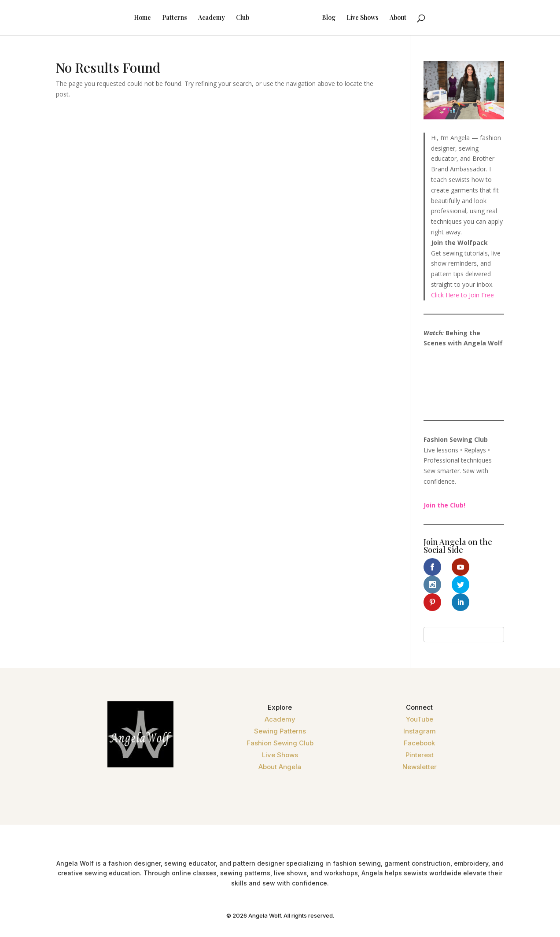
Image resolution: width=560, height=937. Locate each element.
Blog (340, 18)
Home (131, 18)
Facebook (419, 725)
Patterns (163, 18)
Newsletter (420, 749)
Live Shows (374, 18)
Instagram (420, 713)
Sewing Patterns (280, 713)
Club (231, 18)
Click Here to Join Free (462, 295)
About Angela (280, 749)
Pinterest (420, 737)
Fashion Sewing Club (280, 725)
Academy (200, 18)
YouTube (420, 702)
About (409, 18)
